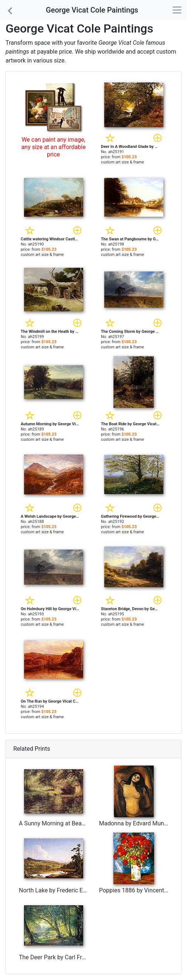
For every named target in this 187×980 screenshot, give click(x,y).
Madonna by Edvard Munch (135, 823)
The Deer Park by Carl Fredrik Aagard (67, 957)
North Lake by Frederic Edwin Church (67, 890)
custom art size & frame (123, 162)
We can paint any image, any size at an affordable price (53, 147)
